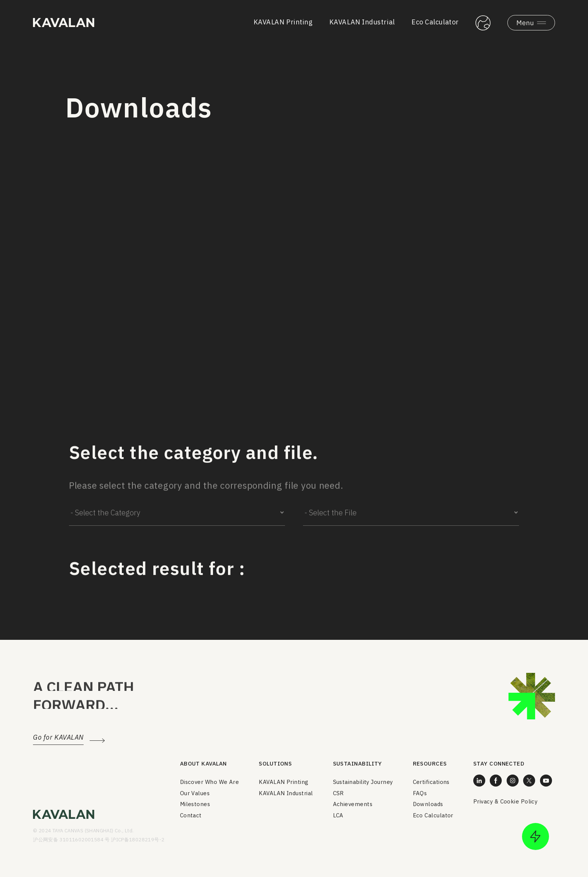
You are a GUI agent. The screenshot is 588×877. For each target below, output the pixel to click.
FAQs (420, 793)
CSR (338, 793)
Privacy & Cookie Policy (505, 801)
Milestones (195, 804)
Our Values (195, 793)
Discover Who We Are (210, 782)
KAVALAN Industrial (362, 22)
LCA (338, 815)
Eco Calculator (435, 22)
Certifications (431, 782)
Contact (191, 815)
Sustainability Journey (363, 782)
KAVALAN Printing (283, 22)
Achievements (353, 804)
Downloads (428, 804)
